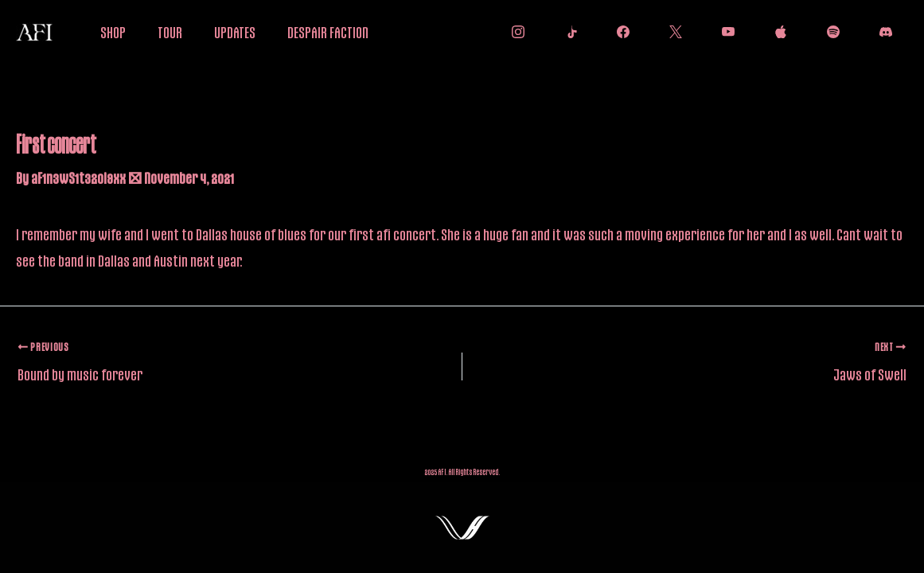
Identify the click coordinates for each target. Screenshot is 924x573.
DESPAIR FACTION (328, 32)
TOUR (170, 32)
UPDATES (235, 32)
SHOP (113, 32)
